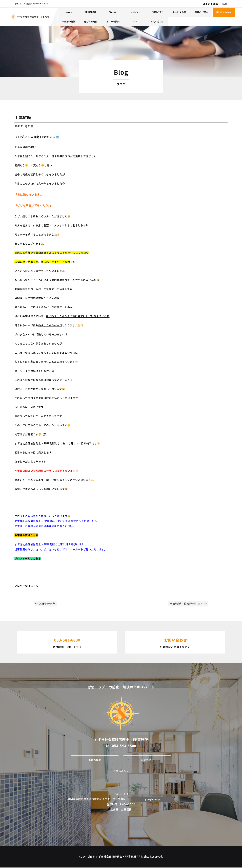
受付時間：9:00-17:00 (67, 642)
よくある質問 (113, 21)
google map (153, 799)
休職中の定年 (45, 604)
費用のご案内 (201, 12)
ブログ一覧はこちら (26, 586)
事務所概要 (91, 12)
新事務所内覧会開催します (188, 604)
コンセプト (135, 12)
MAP (225, 4)
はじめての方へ (224, 12)
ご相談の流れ (157, 12)
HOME (69, 12)
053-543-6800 (210, 4)
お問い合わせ (157, 21)
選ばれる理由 (91, 21)
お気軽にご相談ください (175, 642)
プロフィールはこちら (28, 558)
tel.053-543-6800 (121, 746)
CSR (135, 21)
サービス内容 (179, 12)
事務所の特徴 (69, 21)
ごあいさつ (113, 12)
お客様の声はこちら (26, 535)
